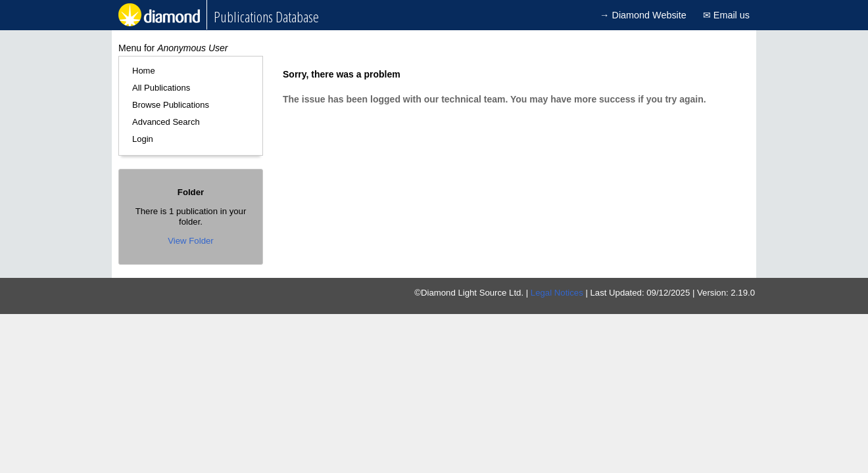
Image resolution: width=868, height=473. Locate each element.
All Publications (161, 88)
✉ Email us (726, 15)
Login (143, 139)
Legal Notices (557, 293)
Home (144, 71)
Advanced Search (166, 122)
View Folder (190, 241)
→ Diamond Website (643, 15)
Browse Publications (171, 105)
